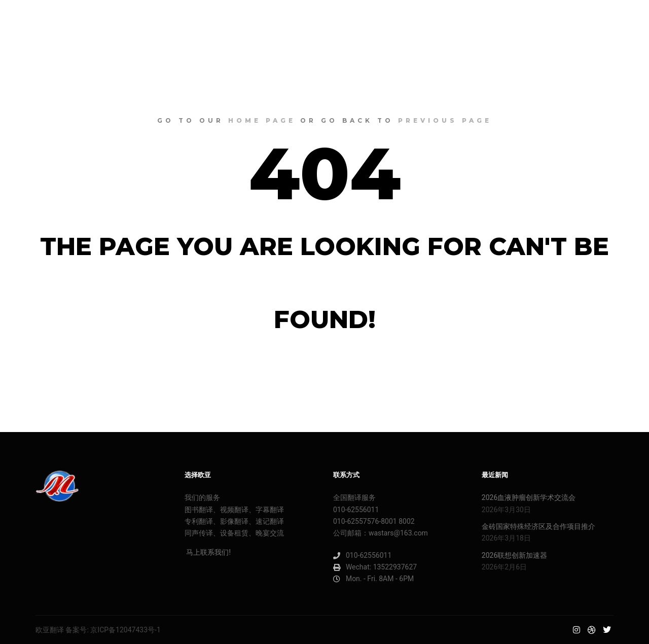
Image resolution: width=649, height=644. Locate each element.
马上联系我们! (208, 552)
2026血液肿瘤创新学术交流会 (529, 497)
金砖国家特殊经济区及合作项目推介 (538, 526)
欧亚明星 (46, 20)
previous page (445, 120)
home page (262, 120)
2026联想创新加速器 (514, 555)
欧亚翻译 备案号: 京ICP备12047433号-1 (98, 630)
